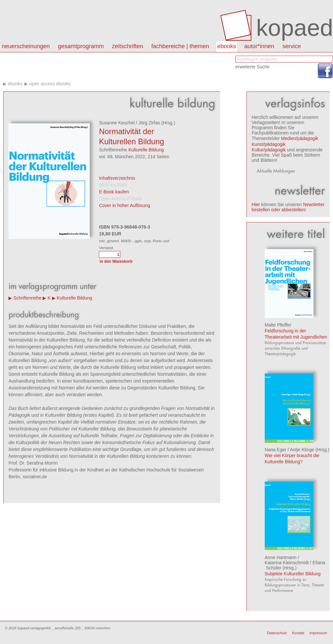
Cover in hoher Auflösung (124, 205)
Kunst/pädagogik (269, 144)
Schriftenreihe (27, 298)
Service (292, 46)
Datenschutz (277, 633)
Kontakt (298, 633)
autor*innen (259, 46)
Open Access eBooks (50, 84)
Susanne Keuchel (117, 123)
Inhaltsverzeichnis (117, 178)
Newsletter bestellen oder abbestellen (288, 207)
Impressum (318, 633)
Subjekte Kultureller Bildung (293, 574)
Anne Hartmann (281, 557)
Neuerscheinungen (26, 46)
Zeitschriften (127, 46)
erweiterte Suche (253, 67)
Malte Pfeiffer (278, 325)
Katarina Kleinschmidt (287, 563)
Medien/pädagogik (300, 138)
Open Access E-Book (120, 199)
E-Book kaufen (114, 192)
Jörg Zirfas (149, 123)
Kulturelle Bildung (146, 150)
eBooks (227, 46)
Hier (256, 204)
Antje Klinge (302, 450)
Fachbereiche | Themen (180, 46)
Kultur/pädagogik (269, 150)
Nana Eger (276, 450)
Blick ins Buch (113, 185)
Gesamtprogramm (81, 46)
